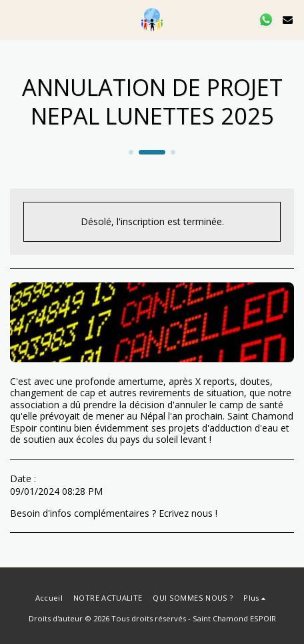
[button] (15, 19)
